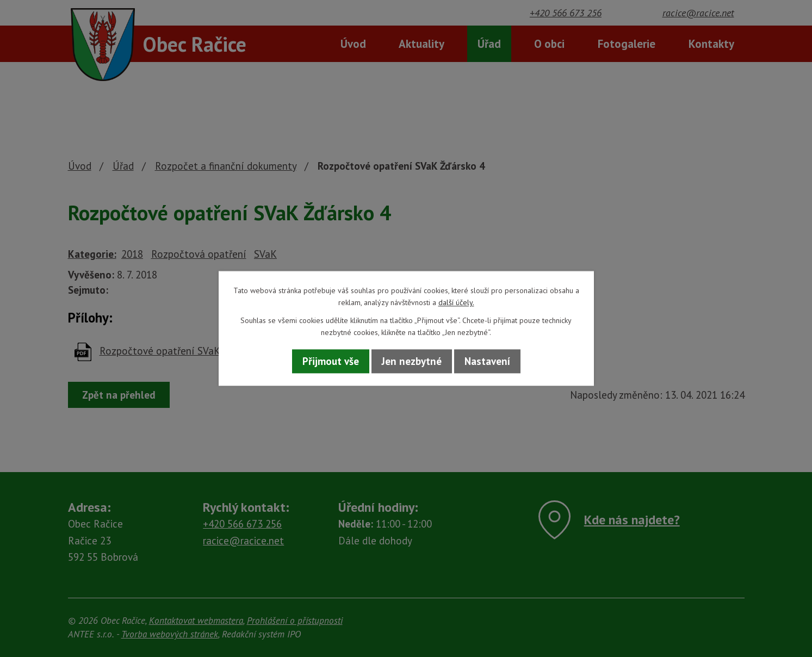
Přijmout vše (331, 361)
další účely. (456, 303)
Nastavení (487, 361)
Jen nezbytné (412, 361)
